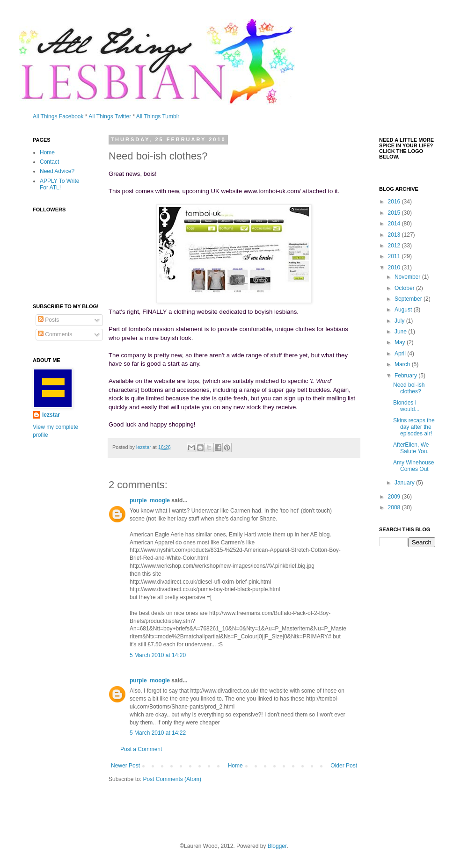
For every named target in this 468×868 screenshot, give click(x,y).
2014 (395, 224)
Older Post (344, 766)
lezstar (51, 415)
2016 (395, 202)
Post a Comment (141, 749)
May (401, 342)
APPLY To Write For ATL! (60, 184)
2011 (395, 256)
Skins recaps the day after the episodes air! (414, 427)
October (405, 288)
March (403, 364)
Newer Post (125, 766)
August (404, 310)
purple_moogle (150, 500)
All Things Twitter (110, 116)
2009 (395, 497)
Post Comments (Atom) (172, 779)
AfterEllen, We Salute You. (411, 448)
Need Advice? (57, 171)
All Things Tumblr (158, 116)
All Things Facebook (58, 116)
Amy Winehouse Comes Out (413, 466)
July (400, 321)
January (405, 483)
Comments (55, 334)
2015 (395, 213)
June (401, 332)
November (408, 277)
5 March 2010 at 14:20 (158, 655)
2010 (395, 268)
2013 (395, 235)
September (409, 299)
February (406, 376)
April (401, 354)
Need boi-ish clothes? (409, 388)
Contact (49, 162)
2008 (395, 507)
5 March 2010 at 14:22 (158, 733)
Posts (48, 320)
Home (235, 766)
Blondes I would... (406, 406)
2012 (395, 246)
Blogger (277, 846)
